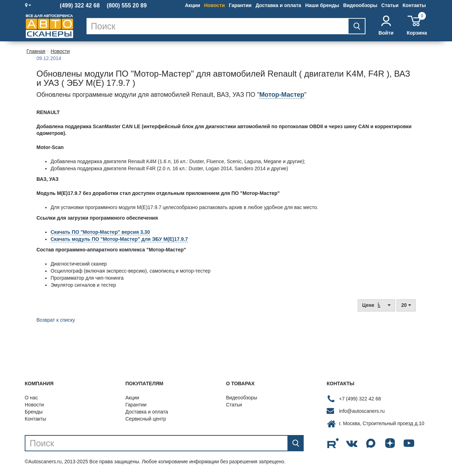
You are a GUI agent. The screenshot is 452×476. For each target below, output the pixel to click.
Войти (386, 26)
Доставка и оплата (278, 5)
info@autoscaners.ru (362, 411)
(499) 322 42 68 (80, 6)
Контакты (414, 5)
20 (406, 305)
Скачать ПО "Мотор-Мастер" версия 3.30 (100, 232)
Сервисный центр (146, 419)
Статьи (390, 5)
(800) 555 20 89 (127, 6)
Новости (215, 5)
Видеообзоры (360, 5)
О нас (31, 398)
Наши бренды (322, 5)
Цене (377, 305)
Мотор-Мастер (282, 95)
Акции (193, 5)
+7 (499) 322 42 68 (360, 399)
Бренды (34, 412)
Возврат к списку (56, 320)
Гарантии (240, 5)
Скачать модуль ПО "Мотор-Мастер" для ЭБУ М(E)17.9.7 (119, 239)
